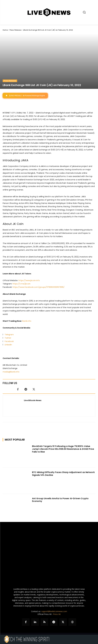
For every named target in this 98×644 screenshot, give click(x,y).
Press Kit (57, 614)
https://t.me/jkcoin (22, 284)
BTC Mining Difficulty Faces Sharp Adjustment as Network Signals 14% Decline (63, 474)
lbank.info (27, 321)
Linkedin (8, 345)
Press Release (15, 30)
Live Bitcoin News (33, 400)
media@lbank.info (11, 372)
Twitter (8, 338)
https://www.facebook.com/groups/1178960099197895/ (39, 287)
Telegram (9, 335)
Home (5, 30)
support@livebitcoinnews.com (54, 611)
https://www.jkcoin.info (29, 280)
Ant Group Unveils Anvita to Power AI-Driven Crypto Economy (60, 500)
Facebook (9, 341)
